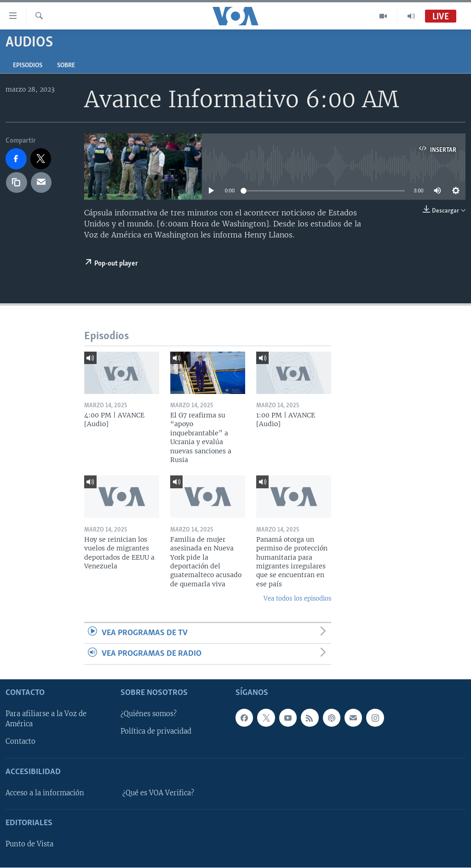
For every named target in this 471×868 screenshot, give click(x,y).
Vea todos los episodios (297, 599)
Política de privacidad (156, 732)
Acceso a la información (45, 793)
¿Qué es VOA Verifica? (158, 793)
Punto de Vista (29, 845)
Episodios (28, 66)
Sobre (66, 66)
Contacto (20, 742)
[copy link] (17, 183)
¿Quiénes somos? (149, 714)
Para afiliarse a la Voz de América (46, 719)
